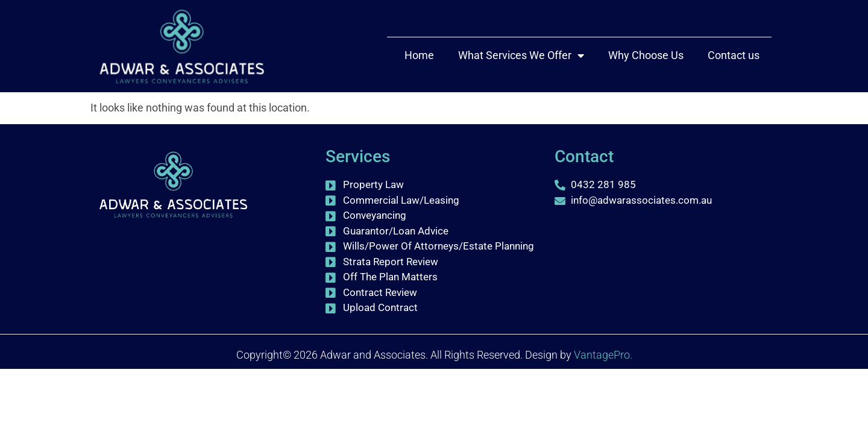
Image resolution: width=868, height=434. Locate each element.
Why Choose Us (646, 55)
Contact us (734, 55)
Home (419, 55)
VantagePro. (603, 398)
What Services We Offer (521, 55)
